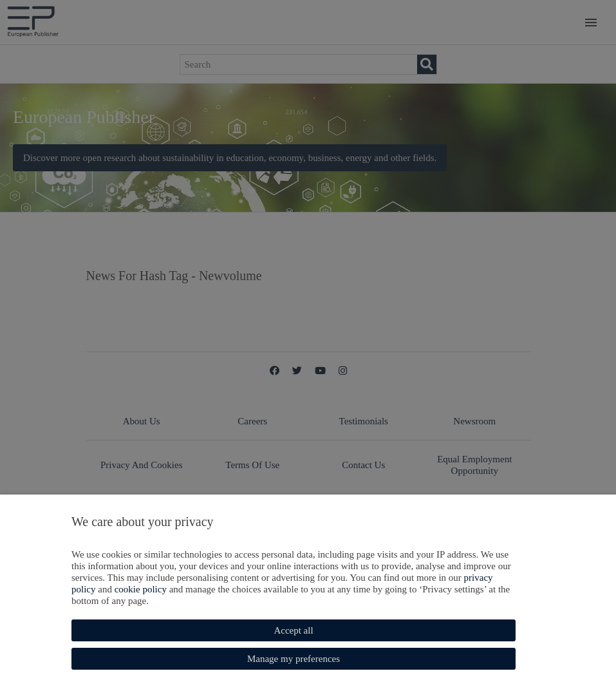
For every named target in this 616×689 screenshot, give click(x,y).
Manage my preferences (294, 659)
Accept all (293, 630)
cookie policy (141, 589)
